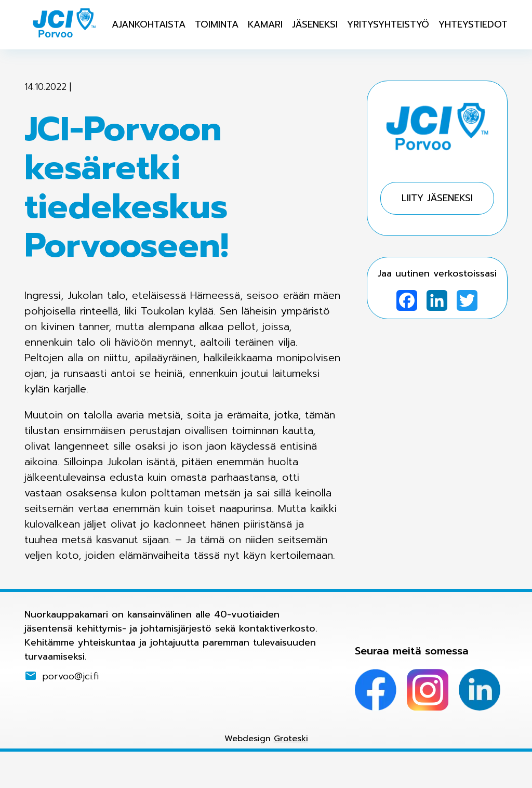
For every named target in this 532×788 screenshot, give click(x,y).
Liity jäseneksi (437, 198)
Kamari (265, 24)
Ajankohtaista (149, 24)
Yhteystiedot (473, 24)
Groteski (291, 739)
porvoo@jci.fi (71, 676)
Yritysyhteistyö (388, 24)
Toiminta (217, 24)
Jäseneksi (315, 24)
